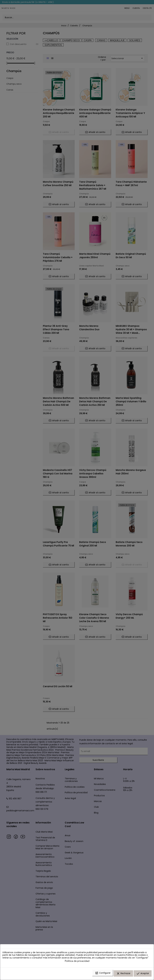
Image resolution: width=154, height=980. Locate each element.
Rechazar (123, 974)
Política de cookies (136, 956)
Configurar (103, 974)
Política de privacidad (77, 962)
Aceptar (143, 974)
